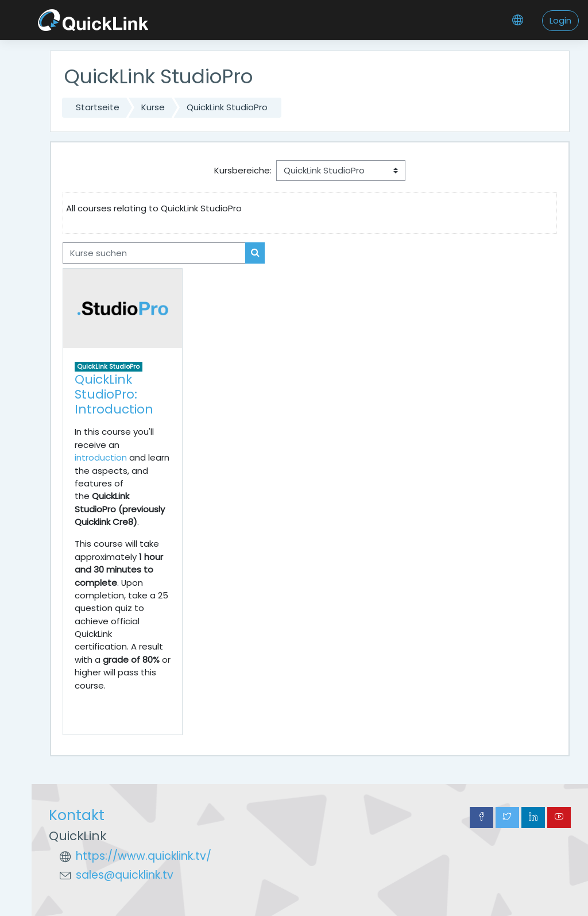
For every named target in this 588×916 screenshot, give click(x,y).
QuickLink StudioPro (227, 107)
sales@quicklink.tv (125, 875)
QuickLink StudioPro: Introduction (114, 394)
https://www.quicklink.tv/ (144, 856)
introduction (101, 457)
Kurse (153, 107)
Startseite (98, 107)
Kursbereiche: (243, 170)
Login (560, 20)
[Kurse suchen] (154, 253)
